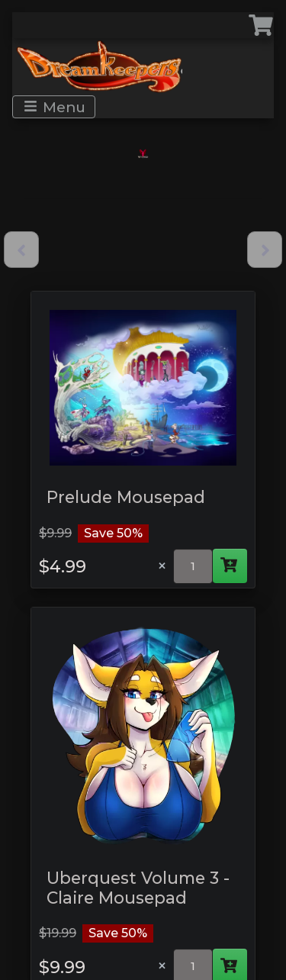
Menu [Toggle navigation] (55, 106)
